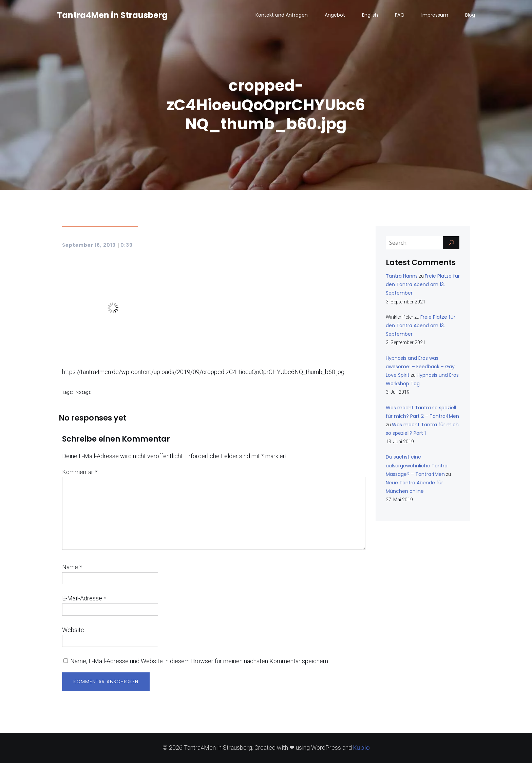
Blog (470, 15)
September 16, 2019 (89, 245)
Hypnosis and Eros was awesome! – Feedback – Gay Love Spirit (420, 367)
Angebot (335, 15)
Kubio (362, 748)
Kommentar (80, 472)
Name (72, 567)
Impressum (435, 15)
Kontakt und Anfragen (282, 15)
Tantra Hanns (402, 276)
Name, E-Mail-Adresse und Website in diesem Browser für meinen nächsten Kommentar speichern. (200, 661)
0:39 (127, 245)
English (370, 15)
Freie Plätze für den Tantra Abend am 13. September (423, 284)
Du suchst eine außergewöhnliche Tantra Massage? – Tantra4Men (417, 465)
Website (73, 630)
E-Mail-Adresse (84, 598)
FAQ (400, 15)
